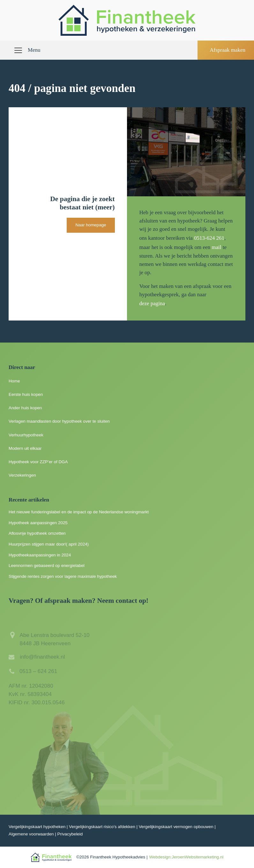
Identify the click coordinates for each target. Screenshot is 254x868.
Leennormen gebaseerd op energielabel (47, 566)
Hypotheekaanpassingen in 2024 (40, 555)
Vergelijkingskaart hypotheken (37, 827)
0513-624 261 (209, 238)
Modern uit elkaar (25, 448)
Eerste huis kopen (26, 394)
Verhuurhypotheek (26, 435)
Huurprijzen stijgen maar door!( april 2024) (49, 544)
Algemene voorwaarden (31, 834)
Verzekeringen (22, 475)
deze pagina (152, 303)
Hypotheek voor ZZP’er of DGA (38, 462)
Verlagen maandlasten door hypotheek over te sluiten (59, 421)
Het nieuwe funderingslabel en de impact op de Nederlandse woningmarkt (79, 512)
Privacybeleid (70, 834)
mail (216, 247)
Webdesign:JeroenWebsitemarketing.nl (186, 857)
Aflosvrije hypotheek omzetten (37, 533)
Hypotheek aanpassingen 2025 (38, 523)
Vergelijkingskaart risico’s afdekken (102, 827)
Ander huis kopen (25, 408)
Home (14, 381)
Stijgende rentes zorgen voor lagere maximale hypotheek (63, 576)
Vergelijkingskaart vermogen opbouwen (176, 827)
